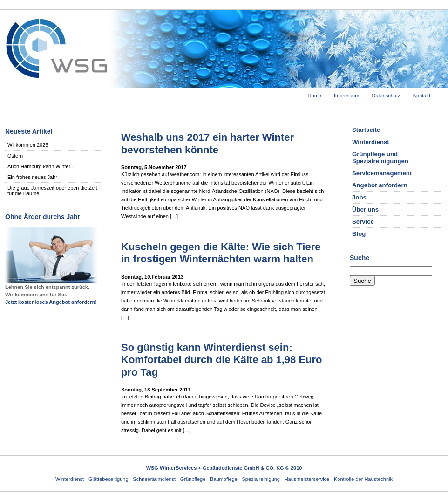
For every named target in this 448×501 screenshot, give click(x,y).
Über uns (365, 209)
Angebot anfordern (380, 185)
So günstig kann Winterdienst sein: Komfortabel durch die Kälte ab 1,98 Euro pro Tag (222, 360)
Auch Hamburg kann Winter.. (40, 166)
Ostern (15, 156)
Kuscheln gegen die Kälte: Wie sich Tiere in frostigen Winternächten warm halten (221, 253)
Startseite (366, 130)
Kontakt (422, 96)
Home (315, 96)
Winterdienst (371, 142)
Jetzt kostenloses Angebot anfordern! (51, 302)
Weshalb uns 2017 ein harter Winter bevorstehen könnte (207, 143)
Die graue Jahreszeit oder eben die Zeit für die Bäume (52, 191)
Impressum (346, 96)
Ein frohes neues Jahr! (33, 177)
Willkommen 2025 (28, 145)
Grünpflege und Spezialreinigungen (380, 158)
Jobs (359, 197)
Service (363, 222)
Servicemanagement (382, 173)
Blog (359, 234)
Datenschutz (386, 96)
